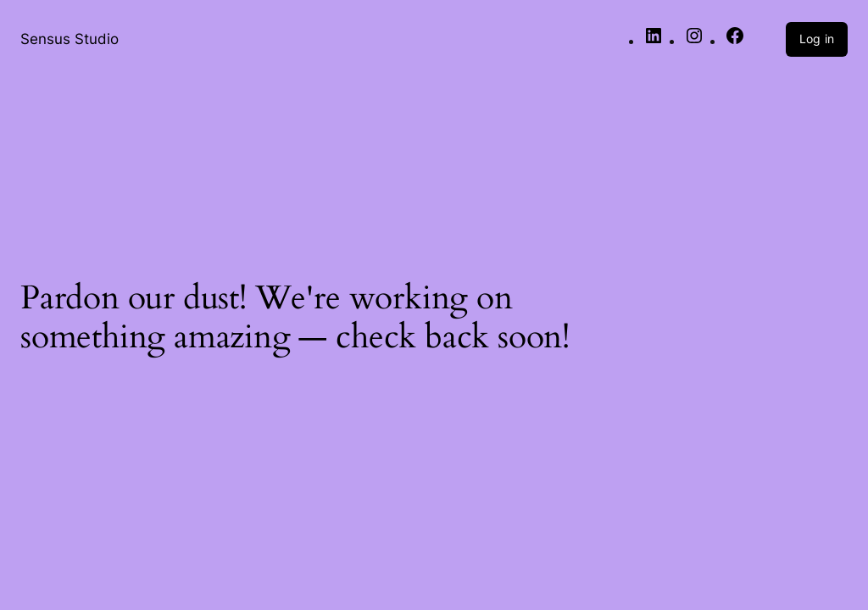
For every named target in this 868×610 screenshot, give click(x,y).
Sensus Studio (70, 39)
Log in (817, 39)
